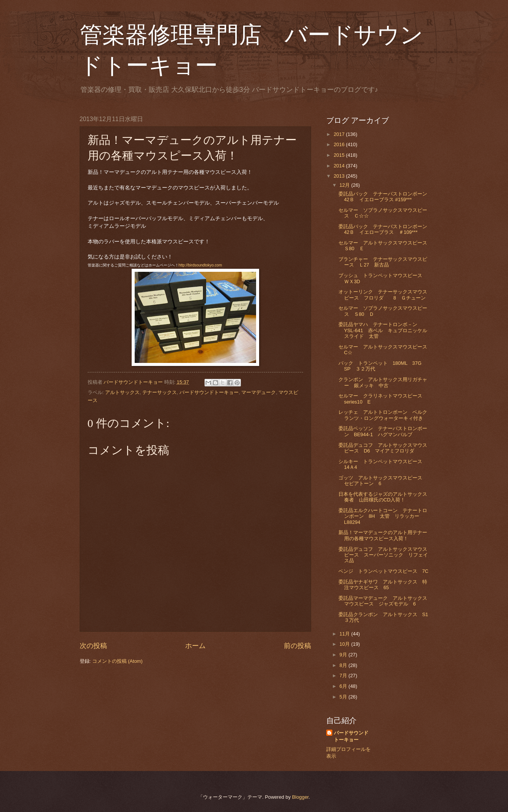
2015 (340, 155)
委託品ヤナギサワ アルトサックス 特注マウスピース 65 (383, 585)
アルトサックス (122, 392)
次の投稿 (93, 646)
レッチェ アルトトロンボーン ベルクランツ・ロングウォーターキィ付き (383, 415)
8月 (344, 665)
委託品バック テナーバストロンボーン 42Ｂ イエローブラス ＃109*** (385, 229)
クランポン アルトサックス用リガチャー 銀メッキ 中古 (383, 382)
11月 (345, 634)
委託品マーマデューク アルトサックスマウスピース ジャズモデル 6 (383, 601)
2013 (340, 176)
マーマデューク (259, 392)
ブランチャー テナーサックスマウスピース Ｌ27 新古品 (383, 262)
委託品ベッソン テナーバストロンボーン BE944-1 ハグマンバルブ (383, 431)
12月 (345, 185)
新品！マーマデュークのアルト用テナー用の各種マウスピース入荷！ (383, 535)
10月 (345, 644)
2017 (340, 134)
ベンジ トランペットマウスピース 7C (383, 571)
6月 (344, 686)
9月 (344, 655)
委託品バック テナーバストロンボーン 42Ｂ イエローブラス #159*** (385, 197)
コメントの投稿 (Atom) (117, 661)
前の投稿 (297, 646)
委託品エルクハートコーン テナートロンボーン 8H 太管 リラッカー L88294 (383, 516)
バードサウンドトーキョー (209, 392)
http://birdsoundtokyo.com (201, 265)
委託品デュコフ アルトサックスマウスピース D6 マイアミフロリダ (383, 448)
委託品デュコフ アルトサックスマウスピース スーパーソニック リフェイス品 (383, 555)
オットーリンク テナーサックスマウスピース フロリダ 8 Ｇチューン (383, 295)
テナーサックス (160, 392)
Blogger (300, 797)
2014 (340, 166)
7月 (344, 676)
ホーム (195, 646)
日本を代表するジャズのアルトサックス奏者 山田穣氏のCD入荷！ (383, 497)
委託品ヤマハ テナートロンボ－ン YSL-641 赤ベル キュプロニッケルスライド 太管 (383, 330)
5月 (344, 697)
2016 (340, 144)
